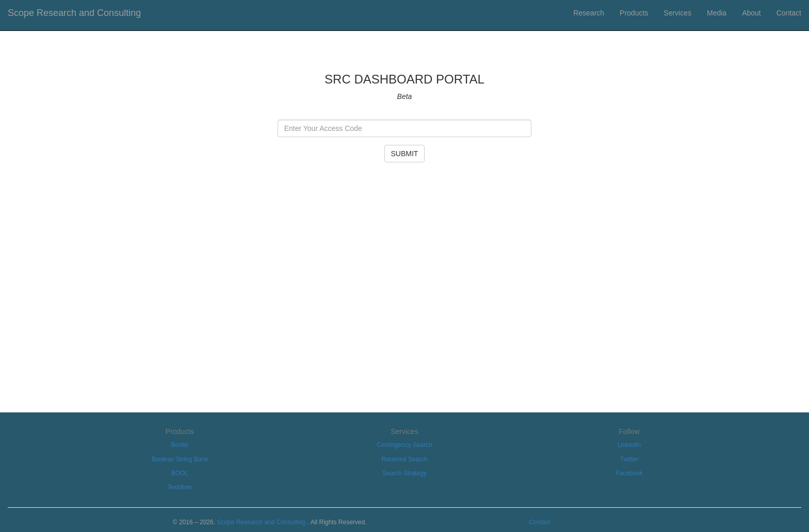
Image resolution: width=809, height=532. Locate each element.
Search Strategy (405, 473)
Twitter (629, 459)
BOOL (180, 473)
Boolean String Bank (180, 459)
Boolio (180, 445)
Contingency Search (405, 445)
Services (677, 13)
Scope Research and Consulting (74, 13)
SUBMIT (405, 154)
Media (717, 13)
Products (634, 13)
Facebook (629, 473)
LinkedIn (629, 445)
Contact (789, 13)
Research (589, 13)
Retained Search (404, 459)
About (751, 13)
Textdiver (180, 487)
